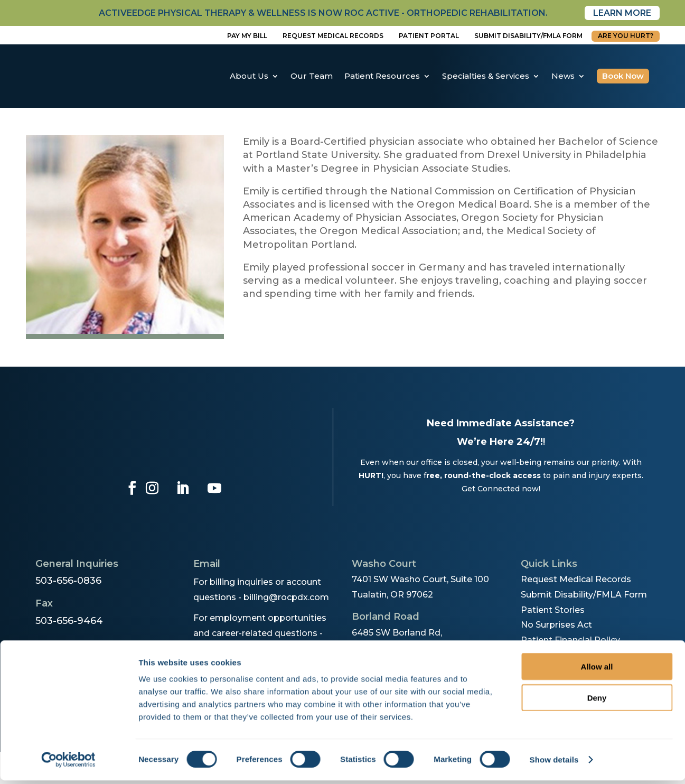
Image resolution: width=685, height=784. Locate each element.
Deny (597, 701)
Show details (554, 763)
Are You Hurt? (626, 36)
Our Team (312, 76)
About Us (249, 76)
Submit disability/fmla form (528, 36)
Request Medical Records (333, 36)
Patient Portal (429, 36)
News (563, 76)
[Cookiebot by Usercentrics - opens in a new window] (68, 763)
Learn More (622, 13)
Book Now (623, 76)
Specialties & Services (486, 76)
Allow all (597, 670)
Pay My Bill (247, 36)
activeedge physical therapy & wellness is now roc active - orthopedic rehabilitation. (323, 13)
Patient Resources (382, 76)
